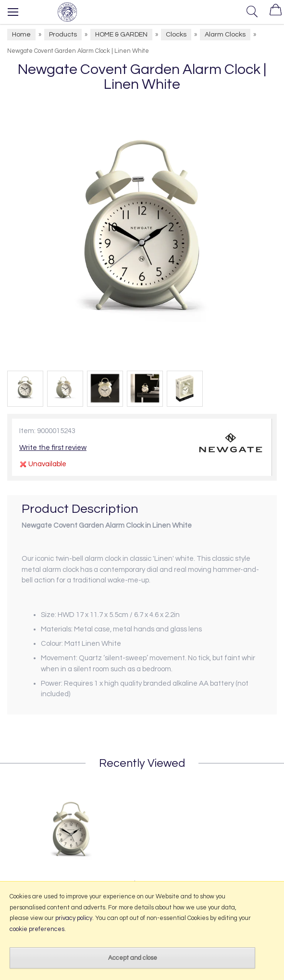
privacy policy (74, 918)
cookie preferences (37, 929)
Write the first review (53, 448)
